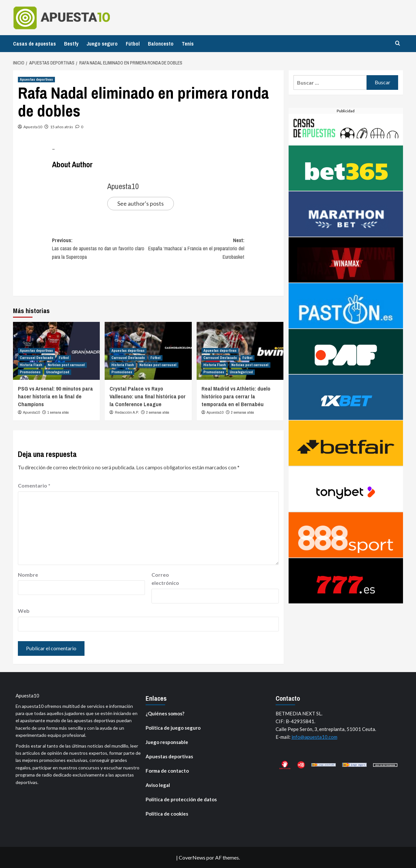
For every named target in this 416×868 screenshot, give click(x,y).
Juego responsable (167, 742)
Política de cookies (167, 814)
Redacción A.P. (127, 412)
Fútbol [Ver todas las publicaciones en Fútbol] (64, 358)
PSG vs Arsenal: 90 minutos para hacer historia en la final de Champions (55, 396)
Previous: (100, 249)
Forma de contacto (167, 771)
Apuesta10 (33, 127)
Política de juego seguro (173, 728)
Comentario (34, 485)
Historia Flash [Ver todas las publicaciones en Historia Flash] (31, 365)
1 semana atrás (58, 412)
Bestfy (71, 44)
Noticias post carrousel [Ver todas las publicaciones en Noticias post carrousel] (66, 365)
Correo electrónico (165, 579)
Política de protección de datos (181, 799)
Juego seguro (102, 44)
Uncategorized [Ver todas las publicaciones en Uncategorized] (58, 372)
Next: (196, 249)
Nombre (28, 575)
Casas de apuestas (34, 44)
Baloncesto (161, 44)
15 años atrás (62, 127)
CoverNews (192, 857)
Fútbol (133, 44)
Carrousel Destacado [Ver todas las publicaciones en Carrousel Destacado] (37, 358)
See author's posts (141, 203)
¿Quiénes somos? (165, 713)
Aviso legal (158, 785)
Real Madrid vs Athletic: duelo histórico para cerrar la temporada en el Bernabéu (236, 396)
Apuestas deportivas (169, 756)
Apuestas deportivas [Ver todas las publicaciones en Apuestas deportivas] (36, 79)
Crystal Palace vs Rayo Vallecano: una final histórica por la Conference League (148, 396)
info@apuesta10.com (314, 737)
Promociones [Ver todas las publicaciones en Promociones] (30, 372)
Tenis (188, 44)
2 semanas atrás (158, 412)
